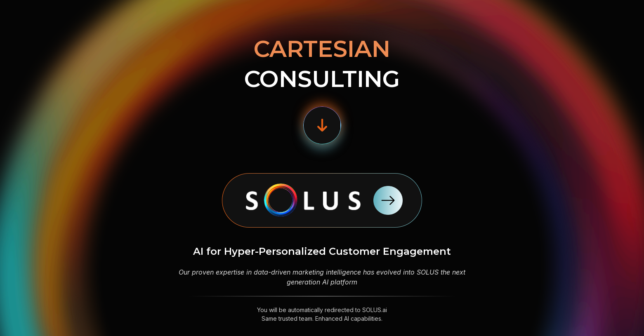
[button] (322, 125)
